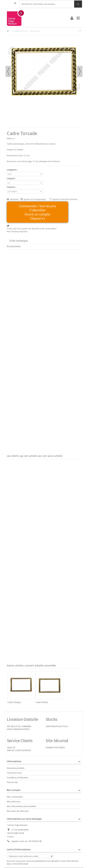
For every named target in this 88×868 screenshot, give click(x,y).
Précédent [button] (8, 71)
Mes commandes (15, 797)
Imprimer (14, 199)
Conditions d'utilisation (18, 777)
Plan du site (12, 782)
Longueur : (13, 170)
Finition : (12, 187)
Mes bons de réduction (18, 811)
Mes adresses (14, 801)
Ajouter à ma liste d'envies (65, 199)
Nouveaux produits (16, 768)
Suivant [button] (80, 71)
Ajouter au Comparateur (35, 199)
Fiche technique (18, 241)
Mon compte (14, 790)
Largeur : (12, 178)
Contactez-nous (14, 773)
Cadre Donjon (14, 702)
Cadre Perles (42, 702)
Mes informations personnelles (22, 806)
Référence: (11, 138)
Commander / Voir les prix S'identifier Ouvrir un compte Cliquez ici (37, 212)
